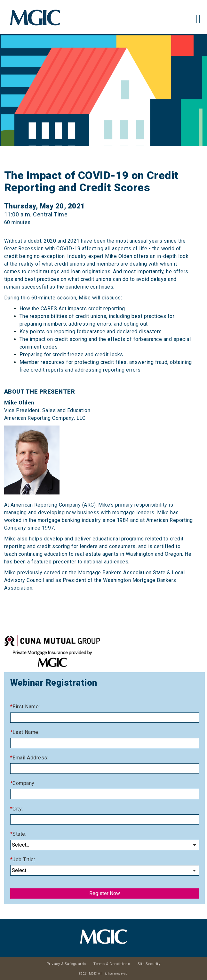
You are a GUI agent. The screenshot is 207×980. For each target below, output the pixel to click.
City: (18, 809)
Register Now (105, 893)
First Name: (26, 707)
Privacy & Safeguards (66, 964)
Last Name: (26, 732)
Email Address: (30, 758)
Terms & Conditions (112, 964)
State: (19, 834)
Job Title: (24, 859)
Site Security (149, 964)
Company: (24, 783)
